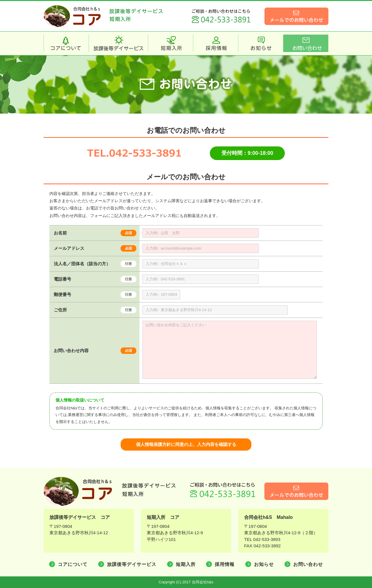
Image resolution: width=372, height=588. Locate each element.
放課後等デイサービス (132, 564)
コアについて (73, 564)
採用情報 (225, 564)
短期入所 (186, 564)
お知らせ (264, 564)
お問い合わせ (308, 564)
